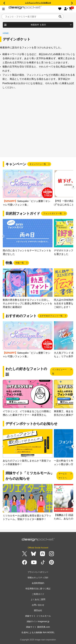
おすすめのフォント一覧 (51, 316)
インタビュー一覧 (59, 372)
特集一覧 (20, 263)
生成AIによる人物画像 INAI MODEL (38, 632)
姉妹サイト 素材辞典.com (38, 627)
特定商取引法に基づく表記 (38, 589)
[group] (28, 188)
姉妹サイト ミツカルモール (38, 616)
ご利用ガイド (38, 594)
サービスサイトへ (63, 476)
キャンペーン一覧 (38, 164)
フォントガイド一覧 (53, 213)
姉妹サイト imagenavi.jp (38, 621)
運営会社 (38, 610)
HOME (6, 33)
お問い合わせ (38, 605)
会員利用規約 (38, 583)
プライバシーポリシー (38, 572)
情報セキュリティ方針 (38, 578)
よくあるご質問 (38, 599)
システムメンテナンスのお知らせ (38, 3)
